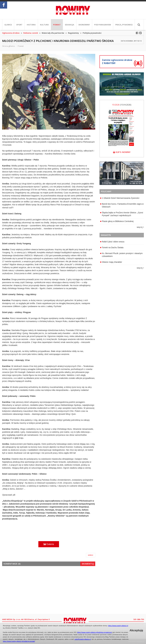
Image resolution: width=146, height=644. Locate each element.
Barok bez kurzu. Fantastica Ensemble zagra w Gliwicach (122, 205)
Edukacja (70, 25)
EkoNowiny (84, 25)
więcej (140, 227)
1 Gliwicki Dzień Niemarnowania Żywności (120, 198)
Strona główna (8, 46)
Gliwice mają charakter (111, 262)
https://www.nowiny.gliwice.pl (118, 626)
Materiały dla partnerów (53, 33)
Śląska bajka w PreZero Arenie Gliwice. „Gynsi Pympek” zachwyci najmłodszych (122, 214)
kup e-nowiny (122, 152)
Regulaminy (73, 33)
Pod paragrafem (103, 25)
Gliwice (8, 25)
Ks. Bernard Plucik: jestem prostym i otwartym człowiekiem (121, 255)
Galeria (49, 544)
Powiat (57, 25)
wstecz (91, 555)
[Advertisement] (49, 590)
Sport (19, 25)
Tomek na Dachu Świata (112, 247)
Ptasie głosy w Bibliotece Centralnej (117, 221)
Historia (31, 25)
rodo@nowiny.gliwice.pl (83, 639)
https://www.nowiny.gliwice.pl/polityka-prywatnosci (95, 632)
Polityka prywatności (92, 33)
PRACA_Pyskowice (124, 25)
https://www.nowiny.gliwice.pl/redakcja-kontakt (19, 641)
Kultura (44, 25)
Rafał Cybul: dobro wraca (112, 242)
